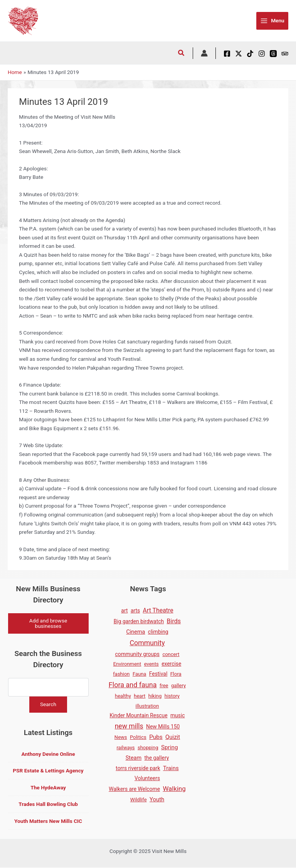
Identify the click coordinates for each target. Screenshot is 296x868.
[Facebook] (227, 54)
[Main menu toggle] (272, 21)
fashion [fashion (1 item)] (121, 674)
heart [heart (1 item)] (140, 696)
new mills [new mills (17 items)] (129, 726)
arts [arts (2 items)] (135, 611)
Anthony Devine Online (48, 755)
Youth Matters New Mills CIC (48, 822)
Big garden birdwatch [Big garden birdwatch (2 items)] (139, 621)
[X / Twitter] (239, 54)
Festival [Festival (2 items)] (158, 674)
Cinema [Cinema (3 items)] (135, 632)
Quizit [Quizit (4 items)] (173, 737)
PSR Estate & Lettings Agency (48, 772)
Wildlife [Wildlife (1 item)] (139, 800)
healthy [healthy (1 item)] (123, 696)
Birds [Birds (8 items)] (174, 621)
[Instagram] (262, 54)
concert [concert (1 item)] (171, 654)
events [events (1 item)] (151, 664)
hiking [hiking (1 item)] (155, 696)
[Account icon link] (204, 53)
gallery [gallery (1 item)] (178, 685)
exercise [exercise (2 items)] (171, 664)
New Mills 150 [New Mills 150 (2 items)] (163, 727)
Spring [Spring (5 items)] (170, 747)
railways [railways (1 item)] (125, 748)
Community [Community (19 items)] (147, 643)
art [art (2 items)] (124, 611)
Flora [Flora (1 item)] (176, 674)
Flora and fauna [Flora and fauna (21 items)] (133, 685)
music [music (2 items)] (178, 715)
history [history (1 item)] (172, 696)
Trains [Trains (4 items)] (171, 768)
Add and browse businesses (48, 624)
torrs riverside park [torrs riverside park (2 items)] (138, 768)
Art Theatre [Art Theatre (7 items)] (158, 610)
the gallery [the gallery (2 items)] (157, 758)
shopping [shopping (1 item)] (148, 748)
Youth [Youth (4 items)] (157, 799)
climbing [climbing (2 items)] (158, 632)
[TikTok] (250, 54)
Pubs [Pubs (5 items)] (156, 737)
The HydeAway (48, 788)
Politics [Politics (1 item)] (138, 737)
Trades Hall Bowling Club (48, 805)
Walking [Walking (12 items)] (174, 789)
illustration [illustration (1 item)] (147, 706)
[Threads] (273, 54)
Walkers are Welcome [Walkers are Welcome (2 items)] (134, 789)
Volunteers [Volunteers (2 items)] (147, 778)
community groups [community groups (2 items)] (137, 654)
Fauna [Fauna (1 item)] (139, 674)
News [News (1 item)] (121, 737)
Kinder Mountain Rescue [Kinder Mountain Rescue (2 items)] (138, 715)
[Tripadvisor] (285, 54)
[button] (182, 54)
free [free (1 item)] (164, 685)
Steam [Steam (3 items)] (134, 758)
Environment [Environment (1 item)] (127, 664)
